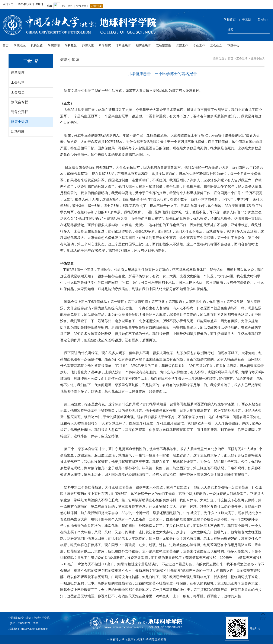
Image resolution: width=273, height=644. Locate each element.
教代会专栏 (19, 102)
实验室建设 (164, 45)
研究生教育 (144, 45)
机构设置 (37, 45)
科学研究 (105, 45)
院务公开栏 (19, 112)
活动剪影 (18, 132)
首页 (6, 45)
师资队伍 (88, 45)
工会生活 (216, 45)
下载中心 (233, 45)
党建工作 (182, 45)
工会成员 (18, 92)
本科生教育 (123, 45)
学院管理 (54, 45)
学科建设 (71, 45)
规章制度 (18, 73)
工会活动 (18, 82)
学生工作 (199, 45)
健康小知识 (19, 122)
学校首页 (230, 19)
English (263, 19)
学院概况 (20, 45)
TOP (263, 616)
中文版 (247, 19)
